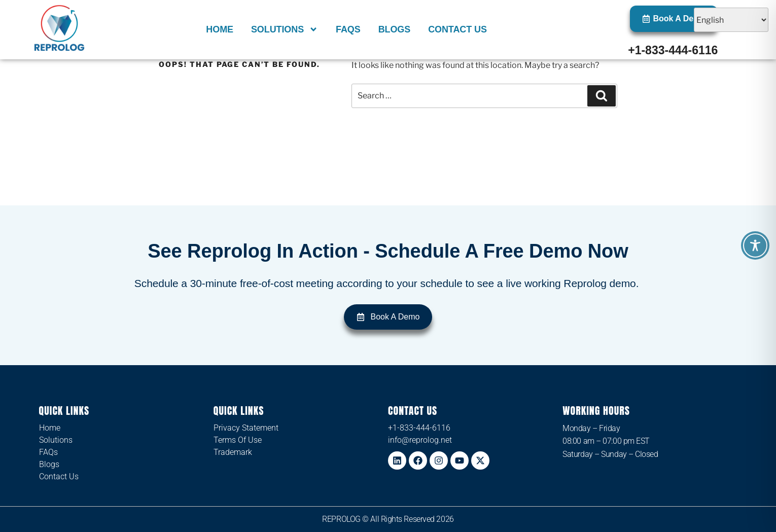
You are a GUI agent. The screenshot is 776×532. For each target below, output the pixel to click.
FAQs (348, 29)
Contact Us (457, 29)
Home (220, 29)
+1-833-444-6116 (673, 50)
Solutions (285, 29)
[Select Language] (731, 20)
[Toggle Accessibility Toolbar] (755, 245)
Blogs (395, 29)
